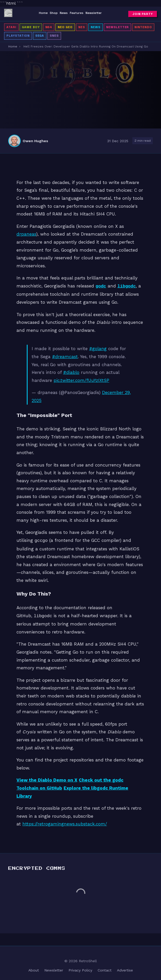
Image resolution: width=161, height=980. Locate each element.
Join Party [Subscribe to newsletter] (143, 14)
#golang (98, 348)
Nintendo (143, 27)
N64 (49, 27)
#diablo (71, 372)
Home (43, 13)
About (34, 969)
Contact (105, 969)
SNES (54, 36)
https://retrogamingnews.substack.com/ (65, 822)
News (64, 13)
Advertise (125, 969)
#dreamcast (65, 356)
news (96, 27)
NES (82, 27)
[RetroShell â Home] (8, 14)
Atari (11, 27)
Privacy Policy (80, 969)
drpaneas (26, 234)
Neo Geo (65, 27)
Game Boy (31, 27)
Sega (40, 36)
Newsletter (94, 13)
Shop (54, 13)
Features (77, 13)
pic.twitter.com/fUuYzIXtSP (81, 380)
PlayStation (18, 36)
